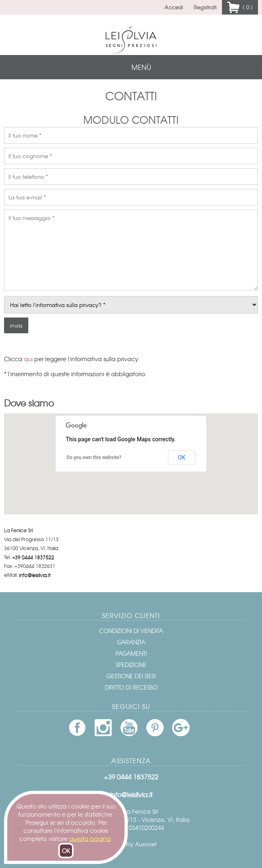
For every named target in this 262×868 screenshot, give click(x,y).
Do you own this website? (94, 457)
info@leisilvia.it (35, 575)
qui (28, 359)
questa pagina (90, 838)
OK (66, 851)
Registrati (205, 7)
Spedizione (131, 665)
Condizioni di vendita (131, 631)
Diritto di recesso (131, 687)
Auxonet (146, 844)
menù (141, 67)
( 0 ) (246, 7)
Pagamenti (131, 653)
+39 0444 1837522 (33, 557)
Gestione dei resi (131, 676)
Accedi (174, 7)
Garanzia (131, 642)
